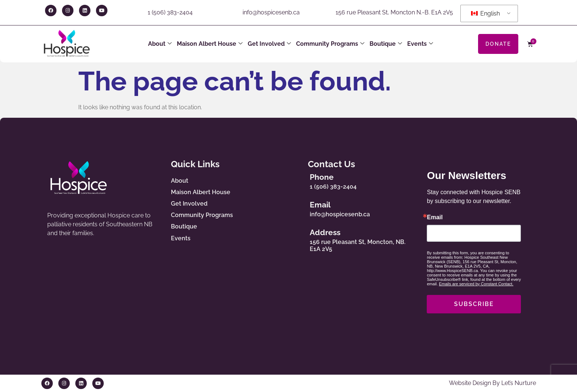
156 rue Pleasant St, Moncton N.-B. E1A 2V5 (394, 12)
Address (327, 232)
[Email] (298, 207)
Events (420, 44)
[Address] (298, 239)
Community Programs (330, 44)
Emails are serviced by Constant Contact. (476, 284)
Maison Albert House (210, 44)
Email (322, 205)
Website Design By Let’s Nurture (492, 383)
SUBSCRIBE (474, 304)
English (485, 13)
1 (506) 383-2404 (170, 12)
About (160, 44)
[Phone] (298, 180)
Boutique (386, 44)
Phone (323, 177)
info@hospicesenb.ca (271, 12)
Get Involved (269, 44)
